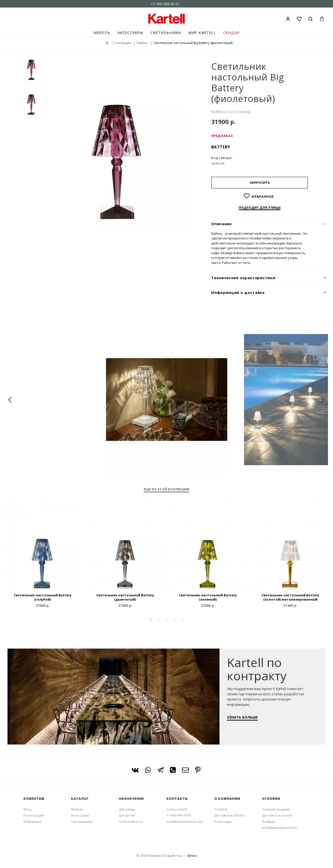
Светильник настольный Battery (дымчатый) (125, 597)
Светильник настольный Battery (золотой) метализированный (290, 597)
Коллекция (123, 43)
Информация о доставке (238, 292)
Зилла (192, 856)
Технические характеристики (243, 278)
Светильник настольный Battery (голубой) (43, 597)
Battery (142, 43)
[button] (150, 620)
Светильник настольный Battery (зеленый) (208, 597)
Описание (221, 224)
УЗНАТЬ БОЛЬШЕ (245, 720)
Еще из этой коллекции (166, 489)
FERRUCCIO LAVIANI (231, 112)
